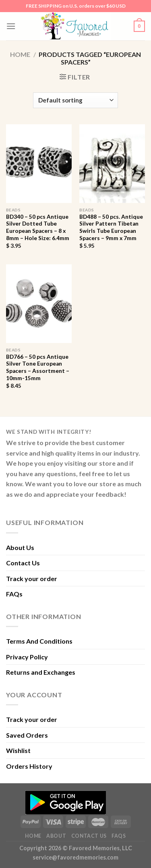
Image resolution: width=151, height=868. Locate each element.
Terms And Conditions (39, 641)
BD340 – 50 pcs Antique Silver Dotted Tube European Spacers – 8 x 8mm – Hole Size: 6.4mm (38, 227)
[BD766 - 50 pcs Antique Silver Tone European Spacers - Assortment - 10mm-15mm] (39, 304)
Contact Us (23, 563)
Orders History (29, 766)
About (56, 836)
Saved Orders (27, 735)
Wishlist (18, 750)
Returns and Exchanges (41, 672)
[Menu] (11, 26)
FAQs (14, 594)
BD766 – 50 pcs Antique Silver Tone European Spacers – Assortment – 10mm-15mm (38, 367)
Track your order (32, 578)
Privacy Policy (27, 657)
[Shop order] (75, 100)
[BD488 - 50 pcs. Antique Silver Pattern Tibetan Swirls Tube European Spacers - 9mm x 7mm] (112, 164)
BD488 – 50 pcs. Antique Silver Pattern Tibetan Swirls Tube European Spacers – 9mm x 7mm (111, 227)
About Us (20, 547)
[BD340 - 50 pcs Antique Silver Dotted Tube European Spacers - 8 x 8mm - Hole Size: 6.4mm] (39, 164)
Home (20, 54)
